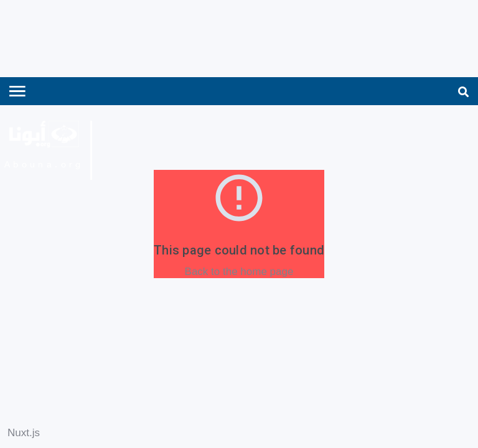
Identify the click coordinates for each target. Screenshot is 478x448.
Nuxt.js (24, 433)
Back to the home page (239, 272)
